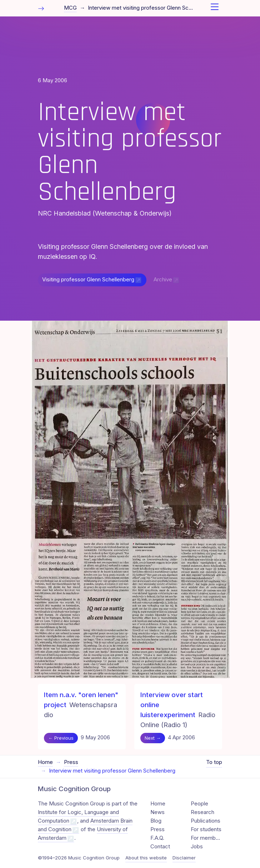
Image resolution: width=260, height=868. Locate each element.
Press (71, 762)
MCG (70, 8)
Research (202, 812)
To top (214, 762)
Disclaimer (184, 858)
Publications (206, 821)
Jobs (197, 847)
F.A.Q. (157, 838)
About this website (146, 858)
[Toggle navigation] (215, 8)
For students (206, 829)
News (157, 812)
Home (45, 762)
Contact (160, 847)
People (199, 804)
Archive (163, 280)
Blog (156, 821)
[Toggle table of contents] (41, 8)
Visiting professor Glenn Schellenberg (88, 280)
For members (207, 838)
